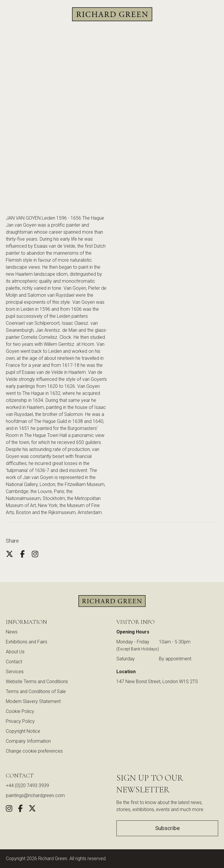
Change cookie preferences (34, 751)
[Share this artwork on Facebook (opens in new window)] (20, 809)
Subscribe (167, 828)
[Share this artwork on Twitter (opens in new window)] (32, 809)
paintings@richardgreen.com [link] (35, 795)
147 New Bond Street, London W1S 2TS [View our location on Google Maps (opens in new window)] (157, 682)
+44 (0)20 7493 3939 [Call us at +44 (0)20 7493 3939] (27, 785)
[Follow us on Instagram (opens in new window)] (9, 809)
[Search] (10, 14)
